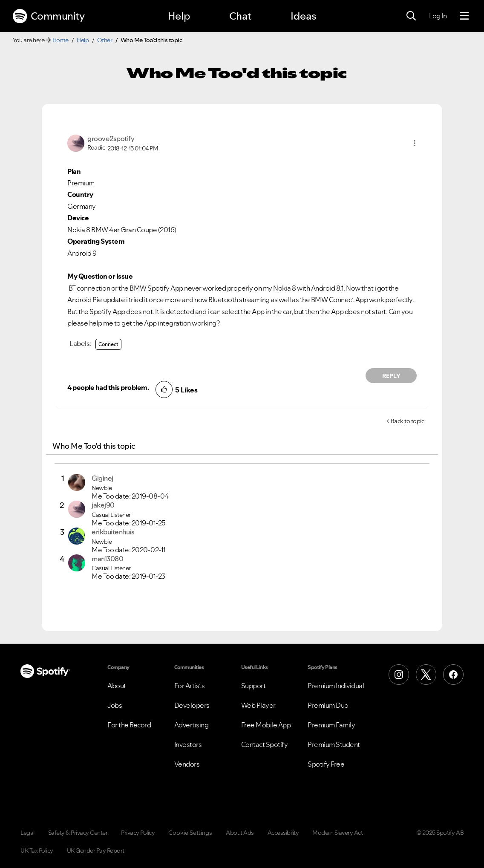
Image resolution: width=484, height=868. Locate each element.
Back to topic (408, 421)
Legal (27, 833)
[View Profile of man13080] (107, 559)
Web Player (258, 705)
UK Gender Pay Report (96, 851)
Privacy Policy (138, 833)
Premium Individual (336, 686)
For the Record (129, 725)
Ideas (303, 16)
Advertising (192, 725)
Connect (108, 344)
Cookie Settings (190, 833)
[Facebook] (453, 675)
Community (49, 16)
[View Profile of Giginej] (102, 478)
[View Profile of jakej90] (103, 505)
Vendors (187, 764)
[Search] (411, 16)
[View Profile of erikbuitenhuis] (113, 532)
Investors (188, 744)
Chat (240, 16)
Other (105, 40)
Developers (192, 705)
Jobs (115, 705)
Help (179, 16)
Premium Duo (328, 705)
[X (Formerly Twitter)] (426, 675)
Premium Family (331, 725)
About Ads (240, 833)
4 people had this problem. (108, 387)
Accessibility (283, 833)
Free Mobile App (266, 725)
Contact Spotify (265, 744)
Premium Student (334, 744)
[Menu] (464, 16)
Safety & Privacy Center (78, 833)
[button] (415, 143)
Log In (438, 16)
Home (60, 40)
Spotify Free (326, 764)
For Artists (190, 686)
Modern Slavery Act (337, 833)
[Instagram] (399, 675)
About (117, 686)
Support (254, 686)
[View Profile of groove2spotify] (111, 138)
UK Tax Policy (37, 851)
